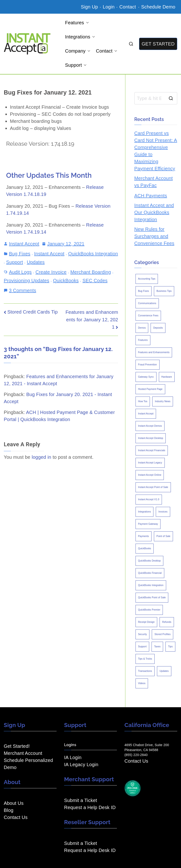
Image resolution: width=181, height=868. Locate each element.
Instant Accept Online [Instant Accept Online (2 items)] (150, 475)
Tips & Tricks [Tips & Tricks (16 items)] (145, 659)
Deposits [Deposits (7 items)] (158, 328)
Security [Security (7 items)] (143, 634)
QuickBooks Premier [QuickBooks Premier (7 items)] (149, 610)
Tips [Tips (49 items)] (170, 647)
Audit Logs (20, 272)
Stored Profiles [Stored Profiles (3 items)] (162, 634)
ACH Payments (151, 196)
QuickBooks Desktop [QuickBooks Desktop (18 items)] (149, 561)
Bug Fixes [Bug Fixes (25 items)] (144, 291)
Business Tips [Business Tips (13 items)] (164, 291)
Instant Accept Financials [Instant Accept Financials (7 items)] (152, 450)
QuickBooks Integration (93, 254)
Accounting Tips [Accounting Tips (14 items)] (147, 279)
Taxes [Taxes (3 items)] (157, 647)
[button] (86, 23)
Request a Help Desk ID (90, 807)
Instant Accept (24, 244)
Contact (128, 7)
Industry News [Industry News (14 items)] (163, 401)
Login (109, 7)
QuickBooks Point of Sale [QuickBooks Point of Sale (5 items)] (152, 597)
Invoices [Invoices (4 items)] (163, 512)
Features (77, 23)
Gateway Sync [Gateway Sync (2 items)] (146, 377)
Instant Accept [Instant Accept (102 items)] (146, 414)
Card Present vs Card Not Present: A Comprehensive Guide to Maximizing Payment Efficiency (156, 151)
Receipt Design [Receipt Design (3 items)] (146, 622)
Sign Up (89, 7)
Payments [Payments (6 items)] (144, 536)
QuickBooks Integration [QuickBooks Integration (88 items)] (151, 585)
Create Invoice (51, 272)
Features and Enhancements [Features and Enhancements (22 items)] (154, 352)
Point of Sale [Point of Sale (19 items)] (163, 536)
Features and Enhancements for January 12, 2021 (92, 320)
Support (76, 65)
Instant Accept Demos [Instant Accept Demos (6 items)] (150, 426)
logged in (41, 457)
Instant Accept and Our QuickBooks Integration (154, 212)
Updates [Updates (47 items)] (164, 671)
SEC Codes (95, 281)
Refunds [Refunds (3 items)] (167, 622)
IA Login (73, 757)
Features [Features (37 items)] (143, 340)
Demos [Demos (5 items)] (142, 328)
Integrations (80, 37)
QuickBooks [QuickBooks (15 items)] (145, 548)
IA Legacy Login (81, 765)
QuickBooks (66, 281)
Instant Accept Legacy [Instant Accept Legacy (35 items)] (150, 463)
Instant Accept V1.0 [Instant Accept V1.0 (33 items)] (149, 499)
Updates (36, 262)
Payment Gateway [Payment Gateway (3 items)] (148, 524)
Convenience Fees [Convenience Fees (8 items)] (148, 316)
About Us (14, 803)
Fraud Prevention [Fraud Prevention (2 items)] (148, 365)
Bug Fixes (20, 254)
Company (78, 51)
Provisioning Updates (27, 281)
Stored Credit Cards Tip (33, 312)
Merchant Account (23, 753)
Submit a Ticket (81, 800)
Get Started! (17, 746)
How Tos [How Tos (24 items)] (143, 401)
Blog (9, 810)
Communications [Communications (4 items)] (147, 303)
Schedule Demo (158, 7)
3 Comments (23, 290)
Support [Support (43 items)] (142, 647)
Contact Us (16, 817)
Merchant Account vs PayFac (154, 182)
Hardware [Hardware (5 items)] (167, 377)
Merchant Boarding (90, 272)
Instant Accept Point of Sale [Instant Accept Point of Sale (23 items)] (153, 487)
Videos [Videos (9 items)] (142, 683)
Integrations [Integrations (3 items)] (145, 512)
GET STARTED (158, 44)
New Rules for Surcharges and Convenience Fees (154, 236)
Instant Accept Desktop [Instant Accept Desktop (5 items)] (151, 438)
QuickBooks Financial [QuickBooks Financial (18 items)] (150, 573)
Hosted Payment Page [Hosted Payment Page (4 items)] (150, 389)
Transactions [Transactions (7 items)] (145, 671)
